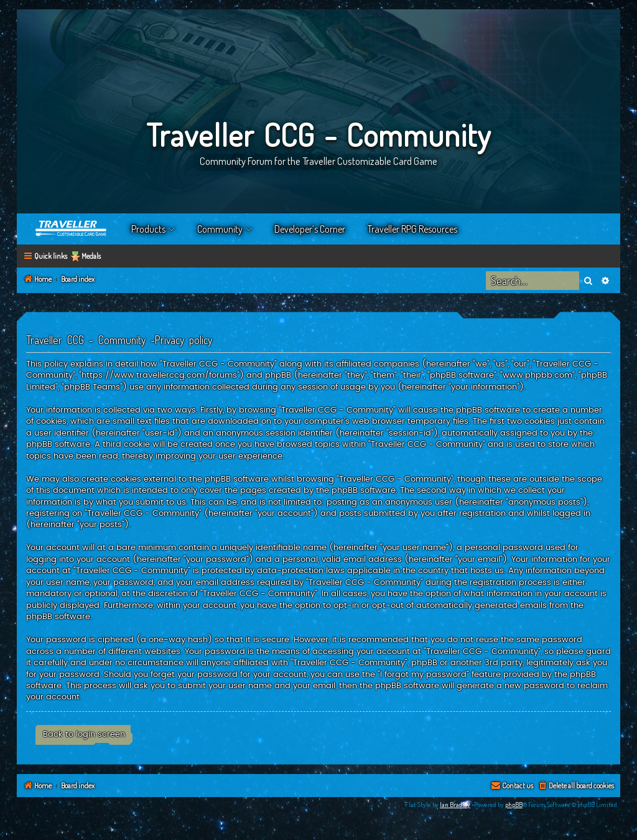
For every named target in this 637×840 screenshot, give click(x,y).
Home (72, 229)
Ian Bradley (455, 805)
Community (220, 229)
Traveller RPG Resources (412, 229)
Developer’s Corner (310, 229)
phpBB (514, 805)
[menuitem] (576, 786)
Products (148, 229)
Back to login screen (84, 734)
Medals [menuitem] (91, 256)
